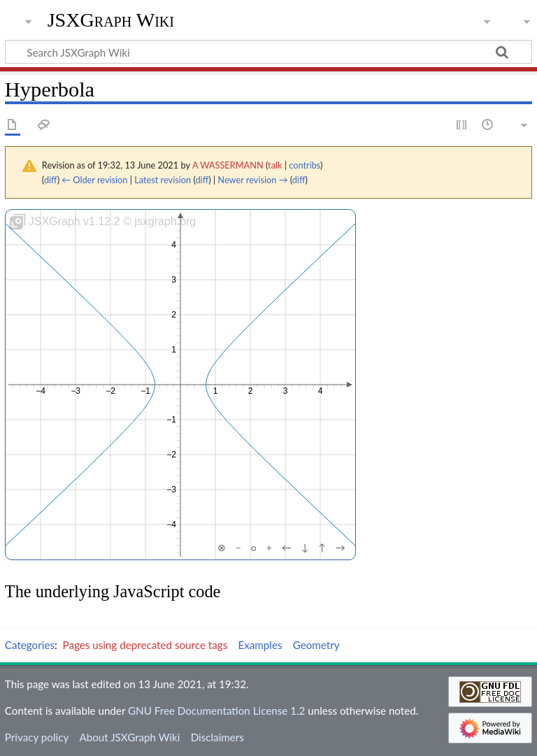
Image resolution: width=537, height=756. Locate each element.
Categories (30, 645)
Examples (260, 645)
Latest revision (163, 180)
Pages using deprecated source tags (145, 645)
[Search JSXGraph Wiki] (268, 52)
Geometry (316, 645)
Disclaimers (217, 737)
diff (51, 180)
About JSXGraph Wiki (129, 737)
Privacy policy (37, 737)
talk (275, 165)
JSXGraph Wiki (111, 20)
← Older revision (94, 180)
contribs (305, 165)
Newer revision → (252, 180)
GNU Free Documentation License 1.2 (216, 711)
